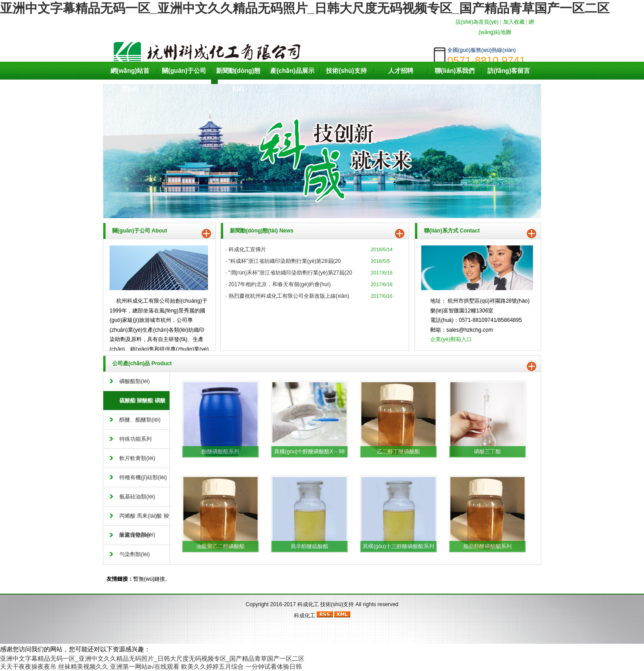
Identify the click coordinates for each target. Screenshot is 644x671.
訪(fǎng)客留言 (509, 71)
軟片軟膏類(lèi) (137, 458)
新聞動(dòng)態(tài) (238, 80)
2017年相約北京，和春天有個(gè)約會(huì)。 (280, 284)
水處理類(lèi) (135, 535)
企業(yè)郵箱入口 (451, 339)
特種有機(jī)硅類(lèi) (143, 477)
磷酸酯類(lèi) (135, 381)
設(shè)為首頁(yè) (477, 22)
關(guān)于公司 (184, 71)
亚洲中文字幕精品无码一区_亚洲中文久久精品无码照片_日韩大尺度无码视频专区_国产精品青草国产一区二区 (305, 8)
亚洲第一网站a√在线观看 (145, 667)
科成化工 (308, 604)
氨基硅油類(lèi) (137, 497)
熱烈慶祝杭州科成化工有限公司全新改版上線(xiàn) (289, 296)
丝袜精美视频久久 (83, 667)
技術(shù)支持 (346, 71)
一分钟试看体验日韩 (274, 667)
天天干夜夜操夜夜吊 (28, 667)
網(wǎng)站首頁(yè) (130, 80)
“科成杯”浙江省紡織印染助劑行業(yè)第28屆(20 (285, 261)
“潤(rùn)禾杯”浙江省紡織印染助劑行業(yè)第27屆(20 (290, 273)
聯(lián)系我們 (455, 71)
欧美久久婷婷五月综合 (212, 667)
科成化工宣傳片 (247, 249)
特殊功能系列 (136, 439)
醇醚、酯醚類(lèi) (140, 420)
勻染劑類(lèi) (135, 554)
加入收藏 (514, 22)
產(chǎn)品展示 (292, 71)
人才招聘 (401, 71)
